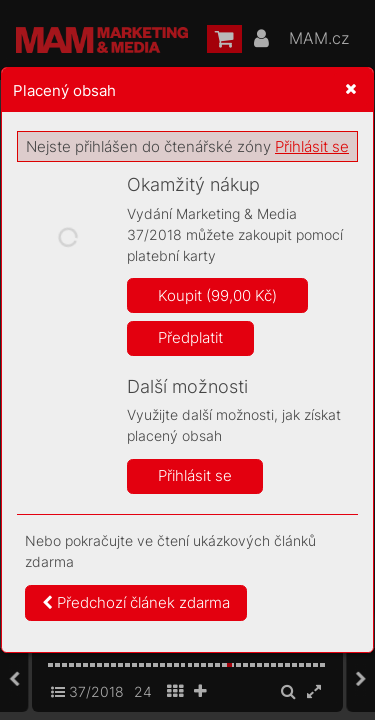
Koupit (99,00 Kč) (217, 295)
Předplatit (190, 337)
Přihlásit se (312, 146)
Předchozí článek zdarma (136, 602)
